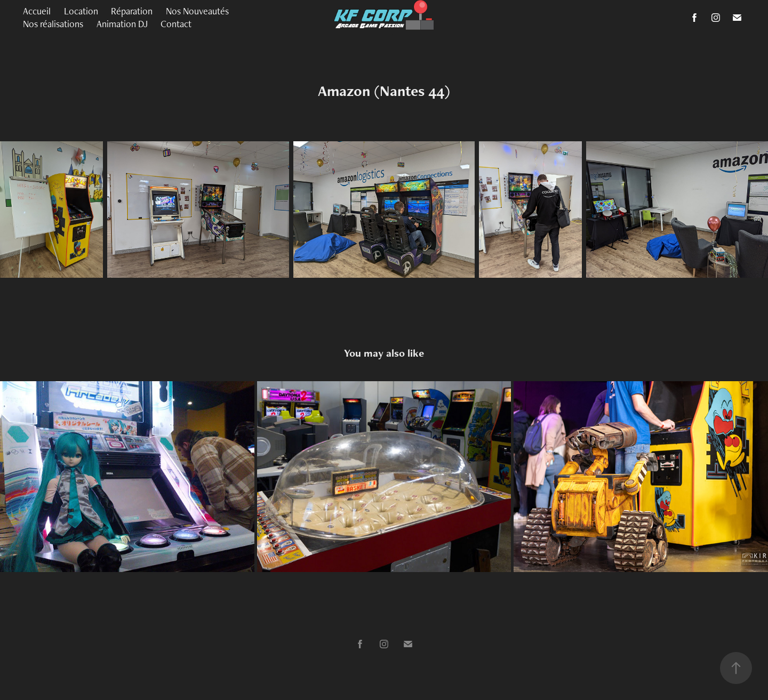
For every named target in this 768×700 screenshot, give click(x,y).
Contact (176, 24)
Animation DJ (122, 24)
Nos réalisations (53, 24)
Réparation (132, 11)
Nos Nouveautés (197, 11)
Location (81, 11)
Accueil (37, 11)
